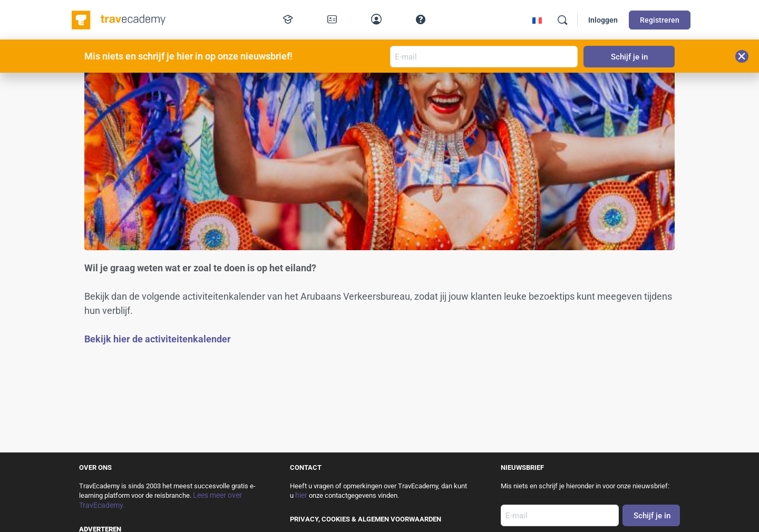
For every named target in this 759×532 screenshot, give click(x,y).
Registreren (660, 20)
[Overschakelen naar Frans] (537, 20)
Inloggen (603, 20)
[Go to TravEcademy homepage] (119, 19)
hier (301, 495)
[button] (742, 56)
